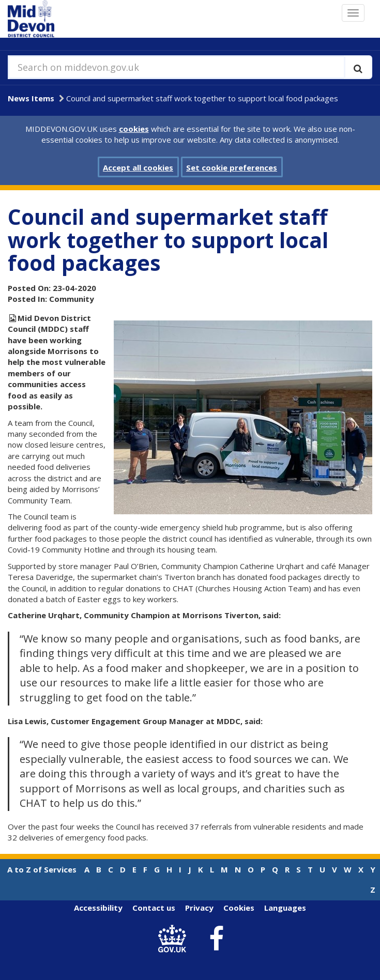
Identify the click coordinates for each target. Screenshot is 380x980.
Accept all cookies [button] (138, 167)
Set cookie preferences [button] (232, 167)
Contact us (154, 908)
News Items (31, 98)
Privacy (199, 908)
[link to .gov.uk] (174, 939)
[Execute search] (358, 67)
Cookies (239, 908)
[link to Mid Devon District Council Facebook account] (216, 939)
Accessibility (98, 908)
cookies (134, 129)
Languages (285, 908)
